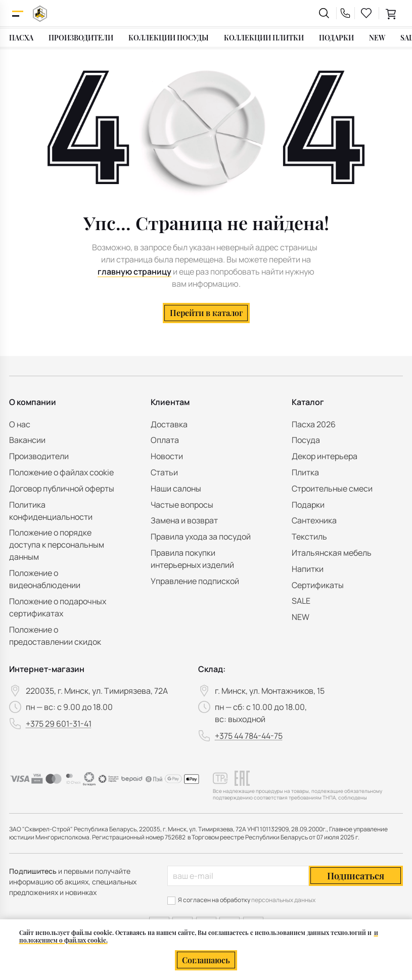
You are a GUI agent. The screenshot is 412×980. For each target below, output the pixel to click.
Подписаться (356, 876)
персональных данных (283, 900)
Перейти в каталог (206, 313)
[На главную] (40, 13)
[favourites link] (367, 13)
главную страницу (134, 272)
